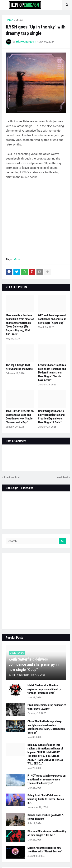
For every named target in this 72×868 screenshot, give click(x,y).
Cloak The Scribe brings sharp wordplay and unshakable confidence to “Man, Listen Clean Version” (46, 727)
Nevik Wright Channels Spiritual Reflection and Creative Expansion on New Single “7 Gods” (51, 417)
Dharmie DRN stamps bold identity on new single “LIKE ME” (47, 833)
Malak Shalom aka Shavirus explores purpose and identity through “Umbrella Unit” (44, 689)
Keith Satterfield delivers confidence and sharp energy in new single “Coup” (34, 665)
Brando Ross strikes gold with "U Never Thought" (46, 817)
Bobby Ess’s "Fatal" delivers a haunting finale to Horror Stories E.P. (46, 799)
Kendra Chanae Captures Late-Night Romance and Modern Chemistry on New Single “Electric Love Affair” (52, 373)
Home (9, 20)
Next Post (62, 477)
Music (19, 20)
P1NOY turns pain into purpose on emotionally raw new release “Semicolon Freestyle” (46, 779)
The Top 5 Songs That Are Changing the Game (19, 367)
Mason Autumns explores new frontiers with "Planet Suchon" (45, 850)
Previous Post (12, 477)
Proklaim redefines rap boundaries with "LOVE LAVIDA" (47, 707)
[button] (4, 5)
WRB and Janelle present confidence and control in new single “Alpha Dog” (52, 319)
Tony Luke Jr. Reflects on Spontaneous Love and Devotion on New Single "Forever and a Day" (20, 417)
